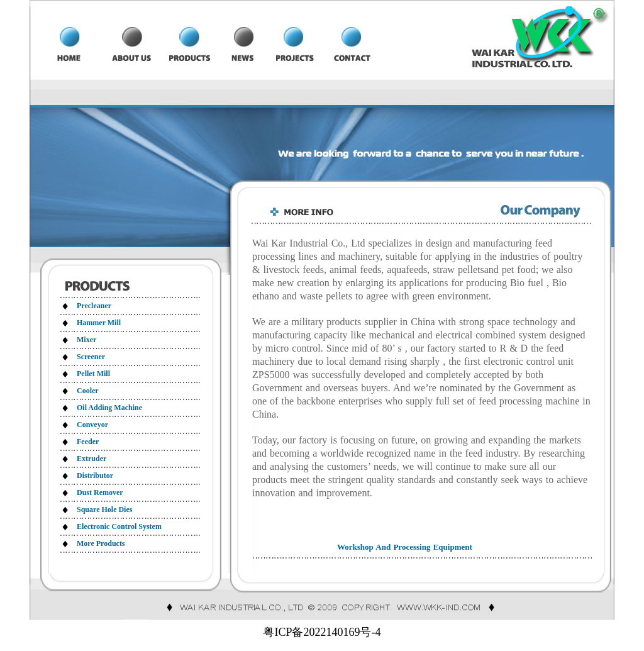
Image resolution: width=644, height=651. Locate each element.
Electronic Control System (119, 526)
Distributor (95, 476)
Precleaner (94, 306)
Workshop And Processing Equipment (405, 547)
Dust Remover (100, 492)
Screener (91, 357)
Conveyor (92, 425)
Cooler (88, 391)
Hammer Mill (99, 323)
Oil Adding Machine (109, 408)
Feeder (88, 442)
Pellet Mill (93, 374)
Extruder (92, 459)
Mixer (86, 340)
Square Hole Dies (104, 509)
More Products (101, 543)
